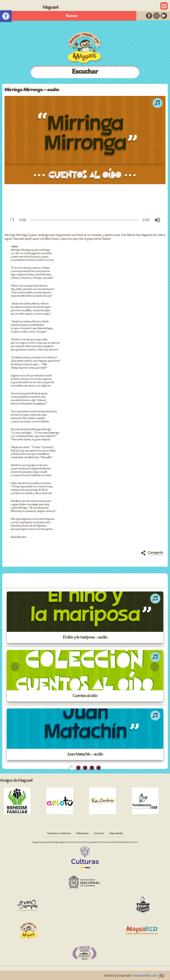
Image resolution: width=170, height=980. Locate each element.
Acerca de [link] (99, 833)
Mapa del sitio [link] (116, 833)
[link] (6, 16)
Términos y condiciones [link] (59, 833)
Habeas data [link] (82, 833)
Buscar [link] (72, 16)
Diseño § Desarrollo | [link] (135, 976)
